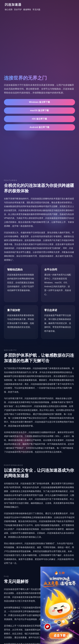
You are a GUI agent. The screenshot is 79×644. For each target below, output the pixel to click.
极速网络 (27, 9)
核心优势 (9, 9)
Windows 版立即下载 (39, 102)
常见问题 (36, 9)
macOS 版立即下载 (39, 110)
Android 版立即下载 (39, 127)
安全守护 (18, 9)
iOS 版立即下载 (39, 119)
